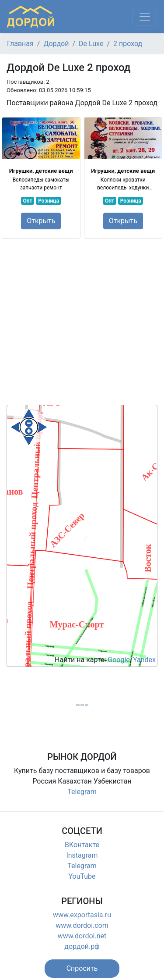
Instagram (82, 855)
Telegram (82, 792)
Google (119, 660)
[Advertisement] (82, 323)
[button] (82, 969)
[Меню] (145, 17)
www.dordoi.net (82, 936)
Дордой (56, 44)
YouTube (82, 876)
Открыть (41, 221)
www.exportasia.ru (82, 915)
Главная (20, 44)
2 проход (128, 44)
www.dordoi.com (82, 925)
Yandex (144, 660)
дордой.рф (82, 946)
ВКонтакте (82, 845)
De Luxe (91, 44)
